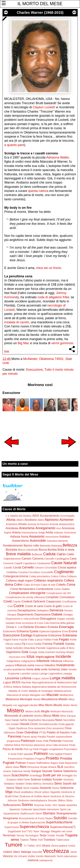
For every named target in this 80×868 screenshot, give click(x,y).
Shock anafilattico (23, 792)
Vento (73, 852)
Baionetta (45, 546)
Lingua (36, 678)
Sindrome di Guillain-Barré (35, 796)
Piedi (36, 749)
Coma (71, 585)
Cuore (19, 606)
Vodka (31, 856)
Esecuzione (34, 370)
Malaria (17, 687)
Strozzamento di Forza (32, 818)
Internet (39, 665)
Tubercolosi (63, 840)
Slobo (69, 800)
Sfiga (9, 792)
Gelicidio (18, 648)
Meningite (26, 699)
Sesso (56, 788)
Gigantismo (13, 652)
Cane (73, 558)
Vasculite (37, 852)
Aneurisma (27, 528)
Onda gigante (66, 724)
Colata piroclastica (39, 576)
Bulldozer (37, 554)
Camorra (38, 558)
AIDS (36, 516)
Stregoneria (10, 818)
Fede (55, 640)
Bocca (43, 550)
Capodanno (30, 563)
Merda (37, 699)
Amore (22, 524)
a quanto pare (14, 145)
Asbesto (59, 533)
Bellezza (70, 545)
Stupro (49, 818)
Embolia (53, 627)
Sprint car (65, 809)
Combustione (45, 589)
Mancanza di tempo (18, 695)
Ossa (68, 728)
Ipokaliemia (19, 669)
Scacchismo (20, 775)
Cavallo (8, 568)
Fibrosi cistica (13, 644)
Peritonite (55, 741)
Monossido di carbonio (19, 716)
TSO (30, 831)
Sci (75, 775)
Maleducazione (63, 691)
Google (33, 652)
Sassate (47, 771)
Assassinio (37, 536)
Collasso (72, 576)
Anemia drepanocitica (62, 524)
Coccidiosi (34, 572)
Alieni (41, 520)
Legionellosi (55, 674)
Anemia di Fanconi (38, 524)
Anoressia (68, 528)
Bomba (52, 550)
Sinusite (52, 800)
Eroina (73, 631)
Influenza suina (25, 665)
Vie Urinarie (20, 856)
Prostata (66, 758)
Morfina (38, 716)
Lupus (7, 682)
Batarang (57, 546)
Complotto (52, 597)
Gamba (70, 644)
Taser (36, 831)
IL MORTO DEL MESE (40, 4)
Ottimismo (10, 733)
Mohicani (56, 711)
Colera (54, 576)
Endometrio (9, 631)
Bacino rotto (31, 545)
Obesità (24, 724)
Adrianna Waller (57, 157)
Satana (58, 771)
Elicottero (41, 627)
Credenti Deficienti (33, 601)
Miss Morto (46, 705)
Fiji (24, 644)
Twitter (31, 846)
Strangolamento (66, 813)
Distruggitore (48, 619)
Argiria (8, 533)
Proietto (52, 758)
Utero (16, 852)
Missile (58, 705)
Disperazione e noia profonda (22, 619)
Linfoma (26, 678)
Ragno (54, 763)
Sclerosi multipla (41, 779)
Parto (39, 741)
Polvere (68, 754)
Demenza (57, 610)
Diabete (57, 614)
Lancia (34, 674)
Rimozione (33, 767)
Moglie (45, 711)
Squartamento (11, 813)
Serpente (46, 788)
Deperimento (25, 614)
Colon (18, 585)
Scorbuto (69, 780)
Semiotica (48, 784)
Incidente (63, 656)
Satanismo (70, 771)
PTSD (43, 733)
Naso (8, 720)
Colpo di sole (48, 585)
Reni (23, 767)
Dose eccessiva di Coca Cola (32, 623)
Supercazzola (37, 822)
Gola (25, 652)
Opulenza (22, 728)
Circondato (51, 568)
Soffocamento (12, 805)
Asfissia (15, 536)
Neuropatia (48, 720)
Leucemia (12, 678)
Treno (33, 840)
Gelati (9, 648)
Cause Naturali (64, 563)
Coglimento (64, 572)
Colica (62, 576)
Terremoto (9, 835)
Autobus (65, 536)
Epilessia (44, 631)
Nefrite (24, 720)
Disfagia (68, 615)
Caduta (49, 554)
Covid (8, 601)
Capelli (18, 563)
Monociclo (67, 711)
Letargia (67, 674)
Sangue (36, 771)
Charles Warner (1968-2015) (40, 13)
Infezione (43, 661)
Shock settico (42, 792)
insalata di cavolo (17, 322)
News (59, 720)
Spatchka (72, 805)
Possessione (15, 759)
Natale (15, 720)
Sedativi (20, 784)
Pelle (46, 741)
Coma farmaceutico (23, 589)
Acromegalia (67, 516)
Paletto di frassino (58, 732)
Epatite (34, 631)
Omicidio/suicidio (48, 724)
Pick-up (28, 749)
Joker (64, 669)
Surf (24, 831)
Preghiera (29, 759)
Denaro (68, 610)
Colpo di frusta (32, 585)
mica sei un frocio (49, 268)
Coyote (17, 602)
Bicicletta (11, 550)
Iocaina (7, 669)
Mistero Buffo (33, 711)
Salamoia (17, 771)
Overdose (31, 732)
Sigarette (55, 792)
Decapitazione (27, 610)
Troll (40, 840)
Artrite (49, 532)
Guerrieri (50, 652)
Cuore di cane (34, 606)
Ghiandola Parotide (35, 648)
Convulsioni (67, 597)
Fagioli (7, 640)
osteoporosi (46, 860)
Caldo (70, 554)
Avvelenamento (13, 545)
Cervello (28, 567)
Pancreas (15, 736)
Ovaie (20, 732)
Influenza (56, 661)
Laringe (43, 674)
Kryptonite (14, 674)
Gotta (41, 652)
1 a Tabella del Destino (18, 516)
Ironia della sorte (37, 669)
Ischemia (54, 669)
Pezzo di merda (13, 749)
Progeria (40, 759)
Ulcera (46, 845)
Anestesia (12, 528)
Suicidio (60, 818)
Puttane (31, 763)
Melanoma (12, 699)
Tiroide (51, 835)
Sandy (27, 771)
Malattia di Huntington (41, 691)
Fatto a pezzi (35, 640)
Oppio (12, 728)
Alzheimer (67, 520)
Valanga (26, 852)
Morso (47, 716)
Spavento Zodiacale (21, 809)
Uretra (72, 846)
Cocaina (23, 572)
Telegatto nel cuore (61, 831)
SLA (60, 767)
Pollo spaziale (25, 754)
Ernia (65, 631)
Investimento (65, 665)
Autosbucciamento (57, 541)
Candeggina (62, 559)
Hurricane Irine (17, 657)
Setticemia (67, 788)
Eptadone (56, 631)
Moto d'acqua (68, 716)
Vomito (39, 856)
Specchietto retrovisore (46, 809)
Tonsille (60, 835)
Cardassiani (44, 563)
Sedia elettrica (33, 784)
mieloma (33, 860)
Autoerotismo (20, 541)
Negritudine (35, 720)
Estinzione (55, 635)
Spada (62, 805)
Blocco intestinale (28, 550)
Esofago (27, 635)
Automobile (38, 541)
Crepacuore (53, 601)
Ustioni (8, 852)
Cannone (8, 563)
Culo (10, 606)
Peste (72, 745)
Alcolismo (31, 520)
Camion (26, 558)
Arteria (16, 532)
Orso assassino (55, 728)
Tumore (14, 845)
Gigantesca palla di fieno (60, 648)
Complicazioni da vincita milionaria (25, 597)
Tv (25, 846)
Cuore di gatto (53, 606)
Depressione (43, 614)
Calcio (61, 554)
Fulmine (47, 644)
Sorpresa (39, 805)
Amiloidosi (12, 524)
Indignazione (29, 661)
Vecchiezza (56, 851)
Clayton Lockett (44, 107)
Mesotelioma (49, 699)
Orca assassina (37, 728)
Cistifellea (12, 572)
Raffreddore (43, 763)
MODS (16, 682)
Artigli (42, 533)
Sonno (27, 805)
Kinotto (73, 669)
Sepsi (19, 788)
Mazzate (52, 695)
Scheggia (67, 775)
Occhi (34, 724)
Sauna (7, 775)
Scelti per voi (52, 775)
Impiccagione (45, 657)
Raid (61, 763)
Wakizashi (50, 856)
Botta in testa (66, 550)
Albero (20, 520)
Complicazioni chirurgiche (27, 593)
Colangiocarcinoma (16, 576)
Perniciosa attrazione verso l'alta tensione (45, 745)
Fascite (23, 640)
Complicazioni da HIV (59, 593)
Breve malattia (18, 554)
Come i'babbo (62, 589)
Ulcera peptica (59, 846)
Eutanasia (70, 635)
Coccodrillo (47, 572)
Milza (71, 699)
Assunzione (52, 537)
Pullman (21, 763)
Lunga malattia (62, 678)
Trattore (24, 840)
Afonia (11, 520)
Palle (73, 733)
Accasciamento (50, 516)
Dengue (12, 615)
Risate (44, 767)
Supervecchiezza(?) (63, 827)
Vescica (8, 856)
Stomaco (49, 813)
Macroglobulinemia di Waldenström (52, 682)
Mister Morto (70, 705)
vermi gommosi (62, 343)
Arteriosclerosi (29, 533)
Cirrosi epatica (67, 567)
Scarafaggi (36, 775)
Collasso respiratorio (48, 580)
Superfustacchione (59, 822)
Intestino (50, 665)
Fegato (64, 639)
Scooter (57, 779)
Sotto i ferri (51, 805)
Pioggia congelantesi (51, 749)
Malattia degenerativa (34, 687)
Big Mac (23, 343)
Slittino (61, 800)
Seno (58, 783)
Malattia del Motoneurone (62, 687)
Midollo (63, 699)
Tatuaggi (45, 831)
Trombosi (49, 840)
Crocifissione (69, 602)
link (7, 352)
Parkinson (28, 741)
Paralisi (42, 737)
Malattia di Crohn (18, 691)
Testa (43, 835)
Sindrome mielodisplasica (32, 800)
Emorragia (66, 627)
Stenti (39, 813)
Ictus (31, 656)
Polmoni (41, 754)
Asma (25, 536)
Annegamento (45, 528)
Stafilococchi (27, 813)
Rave (16, 767)
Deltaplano (43, 610)
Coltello (61, 585)
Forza (30, 644)
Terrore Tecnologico (28, 835)
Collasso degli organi (19, 580)
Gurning (60, 652)
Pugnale (9, 763)
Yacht (60, 856)
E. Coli (19, 627)
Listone (45, 678)
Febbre (48, 640)
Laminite (25, 674)
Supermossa (12, 827)
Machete (26, 682)
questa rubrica (38, 191)
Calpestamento (12, 559)
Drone (10, 627)
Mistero (15, 711)
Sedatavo (9, 784)
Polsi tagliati (56, 754)
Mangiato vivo (38, 695)
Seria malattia (31, 788)
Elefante (29, 627)
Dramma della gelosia (62, 623)
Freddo (38, 644)
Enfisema (23, 631)
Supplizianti (14, 831)
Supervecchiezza (34, 827)
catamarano (70, 856)
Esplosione (40, 635)
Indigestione (14, 661)
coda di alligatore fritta (53, 297)
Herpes (70, 652)
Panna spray (30, 737)
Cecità (17, 567)
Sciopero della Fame (18, 780)
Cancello (49, 559)
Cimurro (39, 568)
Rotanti (52, 767)
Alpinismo (52, 520)
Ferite (73, 640)
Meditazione (66, 695)
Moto (56, 716)
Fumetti (59, 644)
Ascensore (70, 533)
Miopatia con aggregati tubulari (20, 705)
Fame (15, 640)
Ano (59, 528)
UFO (38, 846)
